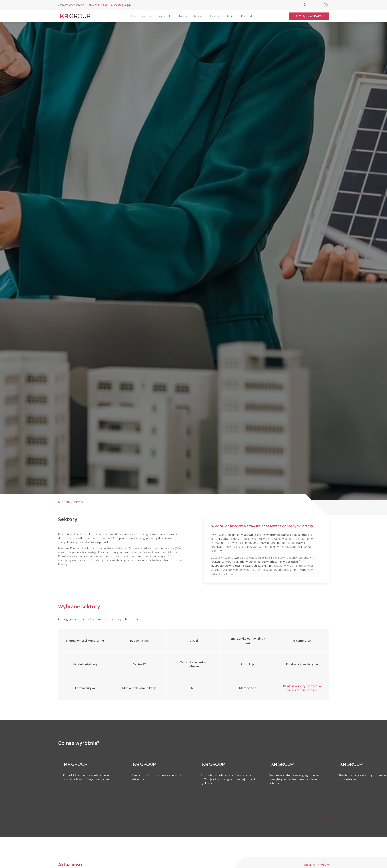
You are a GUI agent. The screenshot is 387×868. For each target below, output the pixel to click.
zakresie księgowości (165, 534)
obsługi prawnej (146, 538)
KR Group (64, 502)
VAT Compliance (118, 538)
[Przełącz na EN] (317, 5)
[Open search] (307, 5)
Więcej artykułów (316, 865)
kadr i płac (99, 538)
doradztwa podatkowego (75, 538)
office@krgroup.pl (121, 5)
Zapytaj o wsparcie (309, 16)
